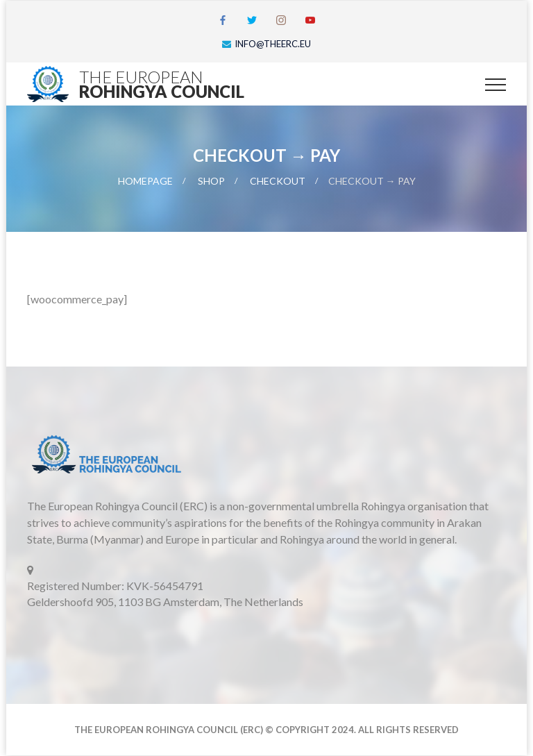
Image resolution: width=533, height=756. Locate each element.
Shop (211, 181)
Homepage (145, 181)
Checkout (278, 181)
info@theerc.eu (273, 44)
